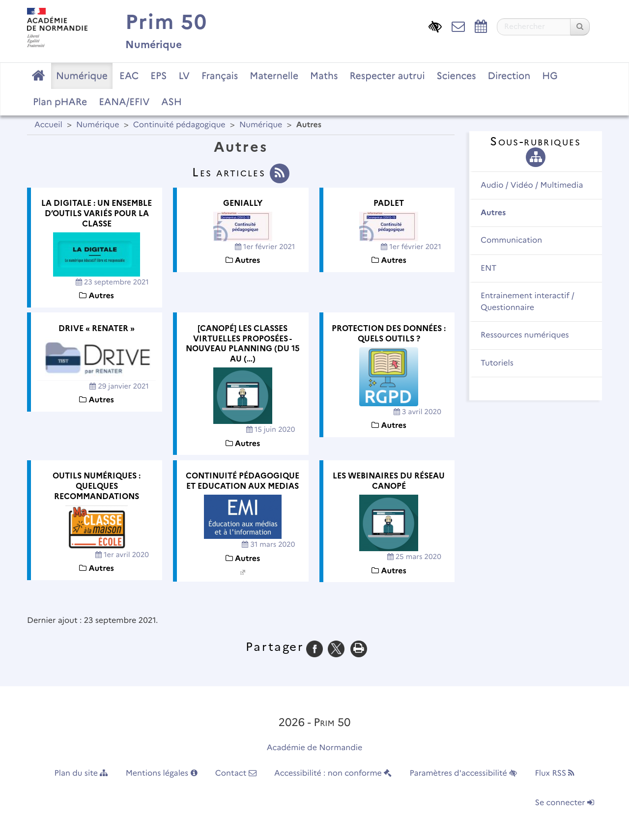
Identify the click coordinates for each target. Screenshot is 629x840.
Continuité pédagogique (179, 125)
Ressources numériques (525, 335)
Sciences (457, 76)
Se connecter (565, 803)
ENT (488, 268)
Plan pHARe (60, 102)
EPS (158, 76)
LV (184, 76)
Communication (511, 240)
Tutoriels (497, 363)
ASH (171, 102)
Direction (509, 76)
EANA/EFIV (124, 102)
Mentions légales (162, 773)
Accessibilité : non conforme (333, 773)
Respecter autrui (387, 76)
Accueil (48, 125)
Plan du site (81, 773)
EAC (129, 76)
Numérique (82, 76)
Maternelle (274, 76)
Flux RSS (555, 773)
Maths (324, 76)
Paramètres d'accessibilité (464, 773)
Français (220, 76)
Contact (236, 773)
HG (550, 76)
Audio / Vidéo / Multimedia (532, 185)
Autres (493, 213)
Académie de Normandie (315, 748)
